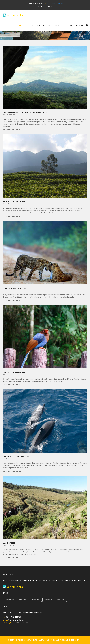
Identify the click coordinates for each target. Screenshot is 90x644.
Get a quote (61, 600)
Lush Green (9, 543)
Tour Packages (55, 25)
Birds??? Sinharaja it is (15, 372)
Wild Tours (22, 600)
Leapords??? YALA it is (14, 288)
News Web (69, 25)
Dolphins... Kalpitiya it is (16, 457)
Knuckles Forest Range (15, 202)
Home (19, 25)
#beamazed (48, 600)
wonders (41, 25)
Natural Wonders (51, 32)
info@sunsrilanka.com (55, 3)
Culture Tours (9, 600)
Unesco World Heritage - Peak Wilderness (25, 113)
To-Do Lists (29, 25)
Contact (80, 25)
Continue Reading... (12, 130)
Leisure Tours (35, 600)
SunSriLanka (38, 32)
